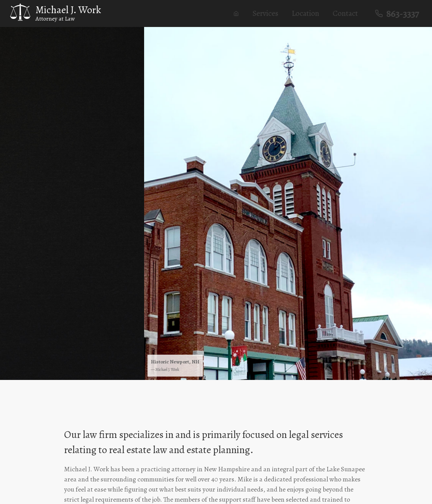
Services (268, 13)
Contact (348, 13)
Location (308, 13)
